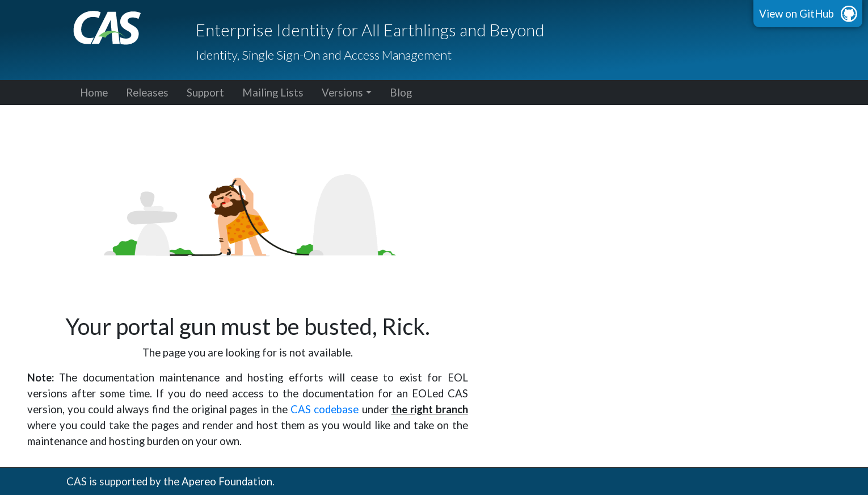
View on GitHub (797, 14)
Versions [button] (342, 93)
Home (94, 93)
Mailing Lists (273, 93)
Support (205, 93)
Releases (147, 93)
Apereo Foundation (227, 481)
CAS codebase (325, 409)
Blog (401, 93)
